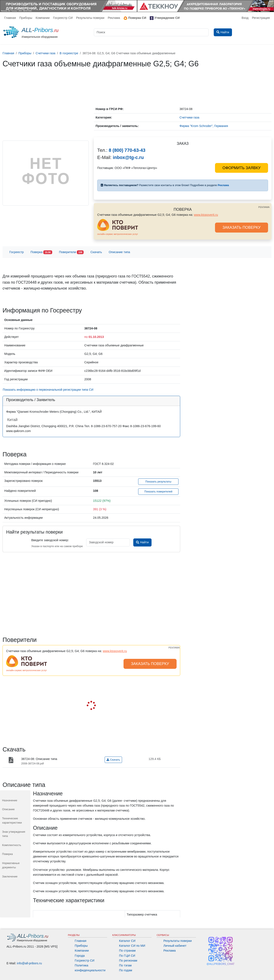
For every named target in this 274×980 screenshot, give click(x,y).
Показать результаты (158, 482)
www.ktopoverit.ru (206, 215)
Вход (245, 18)
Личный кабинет (175, 946)
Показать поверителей (158, 492)
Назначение (10, 800)
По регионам (128, 960)
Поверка (41, 252)
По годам (126, 970)
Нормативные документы (11, 865)
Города (80, 956)
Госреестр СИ (63, 18)
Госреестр (17, 252)
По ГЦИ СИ (127, 956)
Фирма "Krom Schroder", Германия (204, 126)
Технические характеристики (12, 820)
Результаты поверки (90, 18)
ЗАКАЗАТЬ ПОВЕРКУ (242, 227)
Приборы (26, 18)
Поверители (71, 252)
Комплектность (12, 845)
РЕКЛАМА (264, 207)
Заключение (10, 876)
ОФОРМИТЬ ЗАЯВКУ (241, 168)
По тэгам (125, 965)
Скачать (96, 252)
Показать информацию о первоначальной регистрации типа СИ (48, 390)
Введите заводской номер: (50, 540)
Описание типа (119, 252)
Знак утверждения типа (14, 834)
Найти (142, 542)
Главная (10, 18)
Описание (8, 809)
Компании (43, 18)
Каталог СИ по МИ (132, 946)
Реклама (114, 18)
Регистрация (261, 18)
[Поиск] (151, 32)
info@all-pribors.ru (30, 963)
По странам (127, 951)
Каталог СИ (127, 941)
